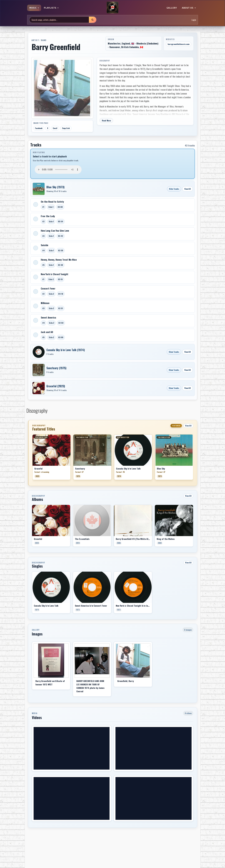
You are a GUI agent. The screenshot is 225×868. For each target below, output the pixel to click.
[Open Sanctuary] (39, 370)
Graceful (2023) (56, 386)
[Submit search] (92, 20)
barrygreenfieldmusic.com (179, 44)
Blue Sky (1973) (55, 187)
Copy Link (66, 128)
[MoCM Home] (112, 8)
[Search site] (59, 20)
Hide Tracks (174, 189)
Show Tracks (174, 352)
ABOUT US (189, 8)
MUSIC (34, 8)
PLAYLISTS (51, 8)
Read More (106, 120)
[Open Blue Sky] (39, 189)
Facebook (39, 128)
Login (194, 20)
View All (188, 189)
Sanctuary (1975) (56, 368)
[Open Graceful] (39, 388)
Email (55, 128)
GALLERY (172, 8)
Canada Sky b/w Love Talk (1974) (66, 350)
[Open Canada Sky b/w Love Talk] (39, 352)
